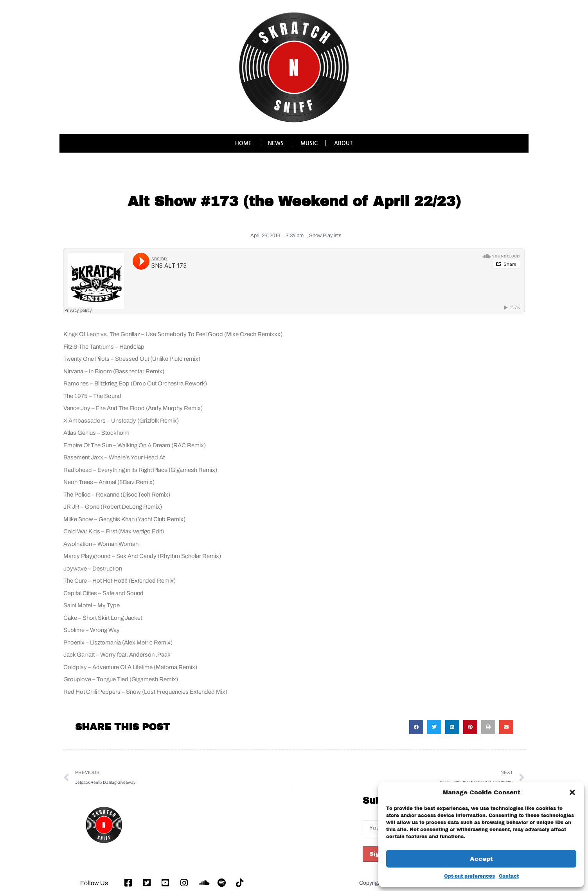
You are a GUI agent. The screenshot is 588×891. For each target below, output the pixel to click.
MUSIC (309, 143)
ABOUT (344, 143)
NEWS (276, 143)
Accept (481, 859)
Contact (509, 876)
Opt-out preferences (469, 876)
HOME (243, 143)
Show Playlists (325, 236)
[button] (572, 792)
